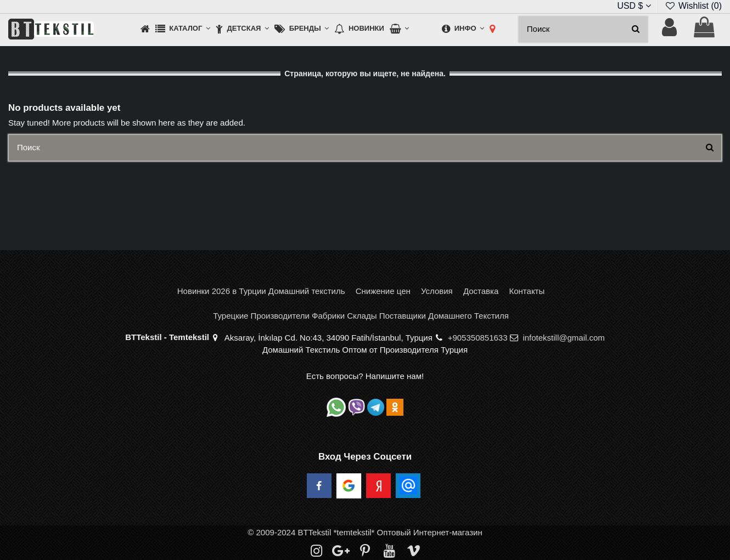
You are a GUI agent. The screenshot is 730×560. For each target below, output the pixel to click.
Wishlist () (693, 6)
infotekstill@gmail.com (563, 338)
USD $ (634, 6)
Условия (437, 291)
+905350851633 (478, 338)
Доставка (481, 291)
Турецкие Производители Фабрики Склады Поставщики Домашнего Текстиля (361, 316)
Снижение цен (383, 291)
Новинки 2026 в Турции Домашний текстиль (261, 291)
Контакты (527, 291)
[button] (183, 29)
